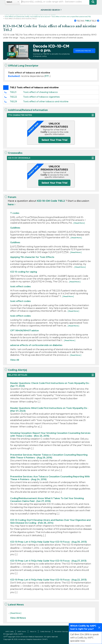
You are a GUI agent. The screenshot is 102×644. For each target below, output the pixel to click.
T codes (15, 213)
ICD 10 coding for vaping (24, 272)
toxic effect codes (20, 286)
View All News (18, 618)
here (11, 204)
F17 (47, 76)
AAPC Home (22, 632)
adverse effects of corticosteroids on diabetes (36, 345)
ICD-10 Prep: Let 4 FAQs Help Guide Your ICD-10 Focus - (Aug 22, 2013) (48, 580)
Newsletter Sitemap (61, 632)
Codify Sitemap (45, 632)
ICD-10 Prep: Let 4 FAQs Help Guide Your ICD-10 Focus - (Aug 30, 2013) (48, 542)
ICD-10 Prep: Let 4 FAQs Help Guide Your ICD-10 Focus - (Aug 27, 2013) (48, 561)
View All (15, 360)
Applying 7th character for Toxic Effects (32, 257)
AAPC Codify (10, 632)
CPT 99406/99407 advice (24, 331)
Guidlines (15, 228)
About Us (33, 632)
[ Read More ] (79, 223)
